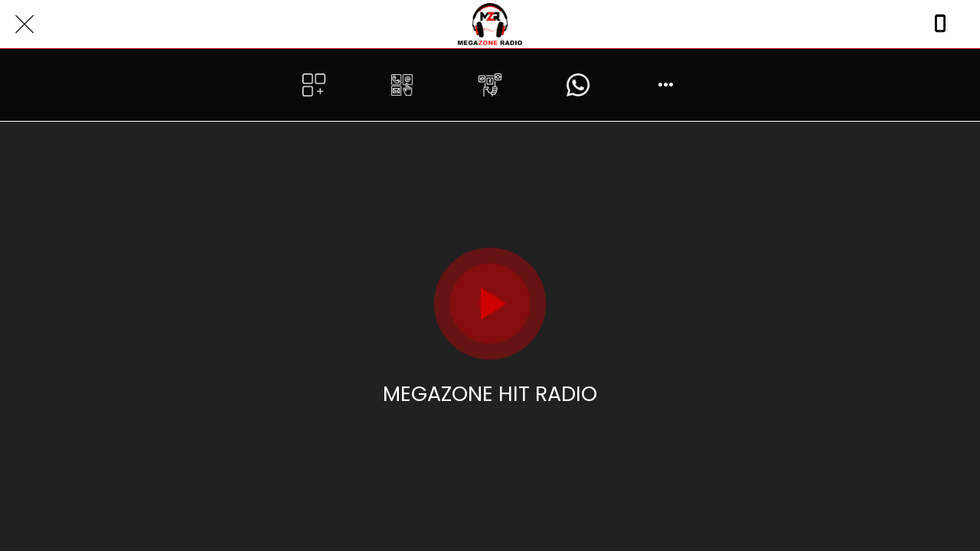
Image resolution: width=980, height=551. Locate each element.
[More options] (666, 85)
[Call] (940, 24)
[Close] (24, 24)
